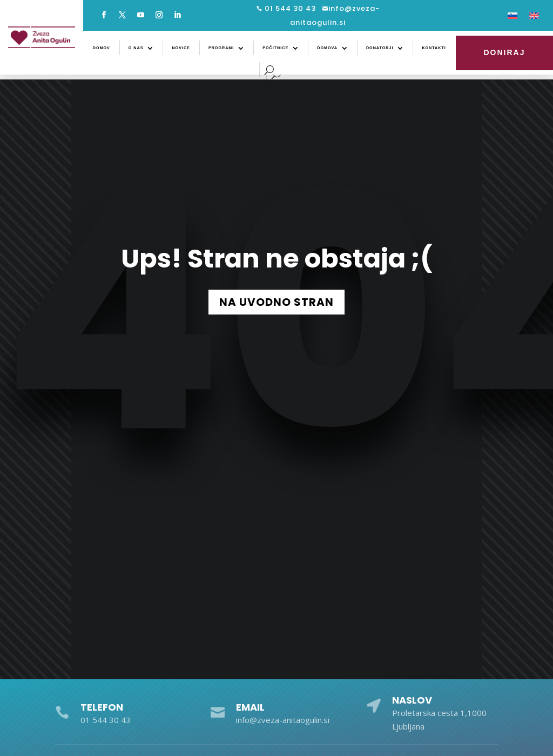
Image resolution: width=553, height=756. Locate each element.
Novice (181, 48)
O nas (136, 48)
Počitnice (275, 48)
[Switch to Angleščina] (534, 18)
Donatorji (380, 48)
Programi (221, 48)
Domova (327, 48)
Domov (102, 48)
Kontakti (434, 48)
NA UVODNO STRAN (276, 302)
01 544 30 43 (289, 8)
